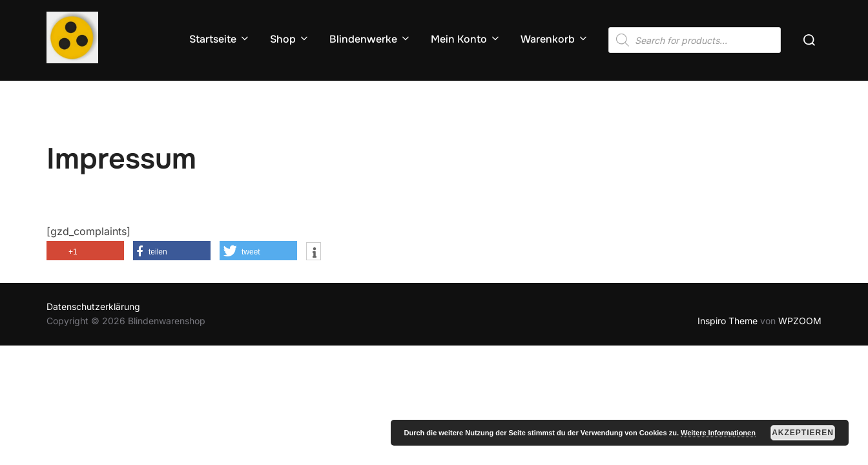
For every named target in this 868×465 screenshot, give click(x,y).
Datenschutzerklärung (93, 306)
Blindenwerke (370, 39)
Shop (290, 39)
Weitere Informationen (718, 433)
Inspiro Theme (728, 321)
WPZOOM (800, 321)
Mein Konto (466, 39)
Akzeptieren (803, 433)
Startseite (220, 39)
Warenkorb (555, 39)
